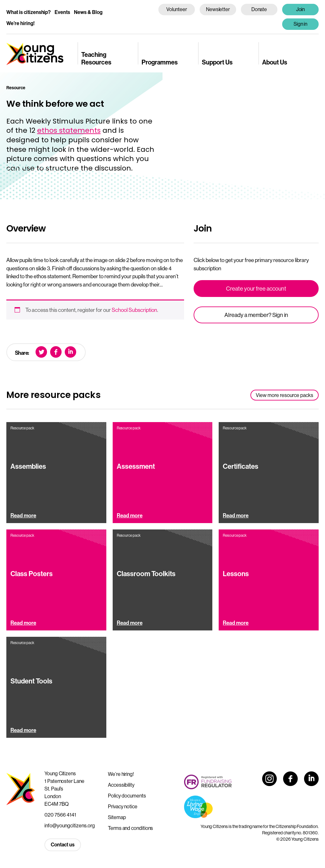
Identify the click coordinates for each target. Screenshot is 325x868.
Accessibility (121, 785)
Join (301, 9)
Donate (259, 9)
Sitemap (117, 817)
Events (62, 12)
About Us (275, 62)
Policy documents (127, 796)
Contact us (63, 844)
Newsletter (218, 9)
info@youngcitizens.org (70, 825)
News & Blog (88, 12)
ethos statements (69, 130)
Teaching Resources (96, 58)
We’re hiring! (20, 23)
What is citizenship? (29, 12)
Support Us (217, 62)
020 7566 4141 (60, 815)
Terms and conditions (130, 828)
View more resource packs (285, 395)
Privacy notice (123, 806)
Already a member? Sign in (256, 315)
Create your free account (256, 289)
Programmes (160, 62)
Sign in (301, 24)
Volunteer (176, 9)
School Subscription (134, 310)
